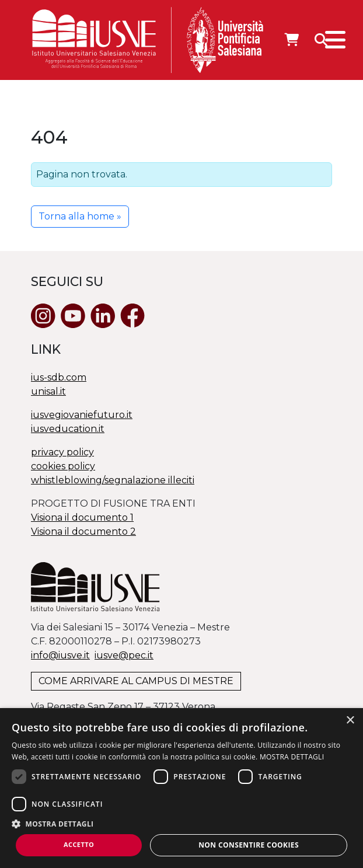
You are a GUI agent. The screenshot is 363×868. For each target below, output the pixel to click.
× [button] (350, 721)
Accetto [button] (79, 844)
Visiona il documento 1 (82, 517)
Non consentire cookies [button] (249, 845)
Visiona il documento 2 (83, 531)
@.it (124, 655)
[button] (182, 824)
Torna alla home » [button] (80, 216)
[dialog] (182, 788)
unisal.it (48, 391)
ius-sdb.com (59, 377)
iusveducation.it (68, 429)
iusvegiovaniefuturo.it (82, 415)
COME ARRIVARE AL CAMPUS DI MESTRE (136, 681)
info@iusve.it (60, 655)
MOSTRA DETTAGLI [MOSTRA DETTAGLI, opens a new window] (292, 757)
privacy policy (62, 452)
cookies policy (63, 466)
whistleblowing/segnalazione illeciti (113, 480)
